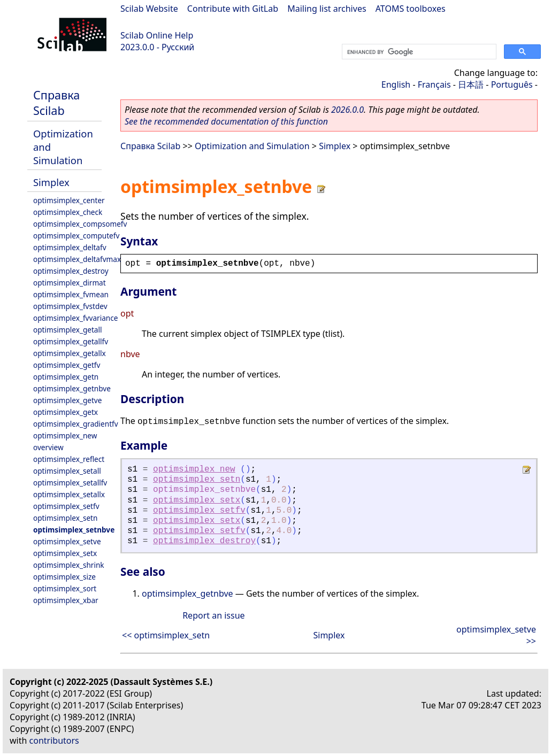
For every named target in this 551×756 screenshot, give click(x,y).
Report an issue (213, 615)
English (396, 84)
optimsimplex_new (65, 435)
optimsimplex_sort (65, 588)
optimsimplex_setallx (69, 494)
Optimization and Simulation (252, 146)
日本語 (471, 84)
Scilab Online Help (157, 35)
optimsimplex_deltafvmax (77, 259)
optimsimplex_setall (67, 471)
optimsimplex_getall (68, 330)
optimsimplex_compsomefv (80, 224)
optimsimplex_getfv (67, 365)
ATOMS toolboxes (411, 9)
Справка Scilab (56, 103)
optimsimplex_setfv (66, 506)
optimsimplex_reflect (69, 459)
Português (512, 84)
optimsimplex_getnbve (72, 388)
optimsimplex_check (68, 212)
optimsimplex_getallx (70, 353)
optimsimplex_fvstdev (70, 306)
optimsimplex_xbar (66, 600)
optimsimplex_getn (66, 377)
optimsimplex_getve (67, 400)
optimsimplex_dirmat (70, 283)
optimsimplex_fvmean (71, 294)
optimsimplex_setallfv (70, 483)
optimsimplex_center (69, 200)
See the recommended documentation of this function (226, 121)
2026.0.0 (347, 110)
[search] (418, 52)
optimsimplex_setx (65, 553)
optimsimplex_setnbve (74, 530)
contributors (54, 740)
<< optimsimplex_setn (166, 635)
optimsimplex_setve (67, 541)
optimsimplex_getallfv (71, 341)
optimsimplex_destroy (71, 271)
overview (48, 447)
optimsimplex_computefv (76, 236)
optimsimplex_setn (65, 518)
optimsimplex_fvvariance (75, 318)
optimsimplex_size (64, 577)
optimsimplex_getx (66, 412)
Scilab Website (149, 9)
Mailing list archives (327, 9)
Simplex (51, 182)
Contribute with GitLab (233, 9)
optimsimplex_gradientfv (76, 424)
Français (434, 84)
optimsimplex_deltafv (70, 247)
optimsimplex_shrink (69, 565)
